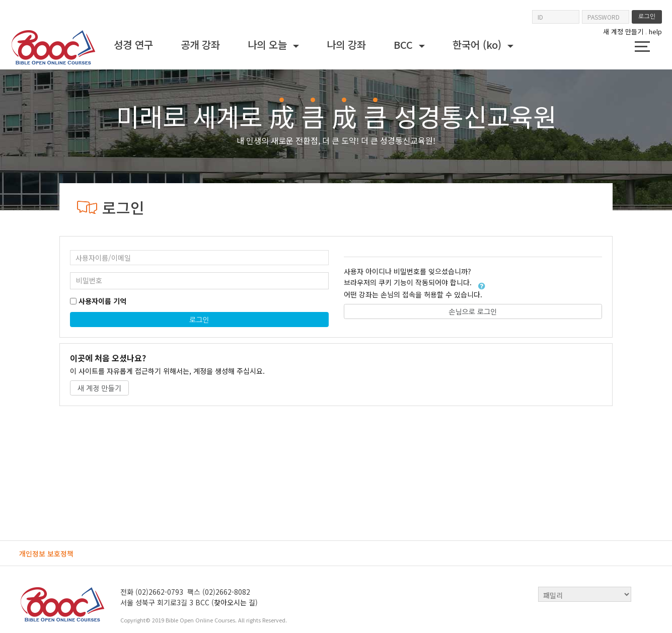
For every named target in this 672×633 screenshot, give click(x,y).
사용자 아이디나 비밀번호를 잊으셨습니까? (407, 271)
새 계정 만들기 (623, 32)
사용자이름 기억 (102, 301)
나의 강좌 (346, 45)
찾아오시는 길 (235, 602)
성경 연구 (133, 45)
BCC (405, 45)
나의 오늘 (269, 45)
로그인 (199, 320)
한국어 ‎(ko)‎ (478, 45)
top (646, 594)
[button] (482, 286)
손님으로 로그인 (473, 312)
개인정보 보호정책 (46, 553)
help (655, 31)
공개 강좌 (200, 45)
